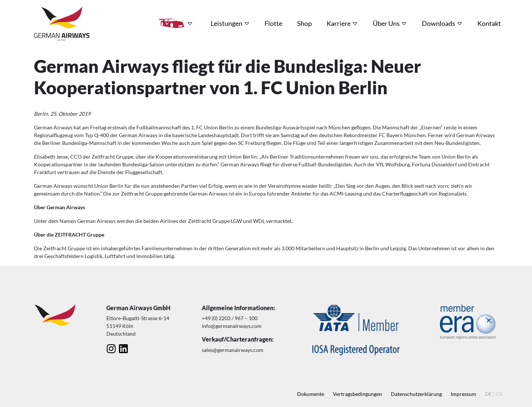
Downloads (439, 23)
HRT (172, 23)
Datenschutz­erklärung (416, 394)
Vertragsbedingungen (357, 394)
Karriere (339, 23)
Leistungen (226, 23)
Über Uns (386, 23)
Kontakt (489, 23)
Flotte (273, 23)
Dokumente (311, 394)
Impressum (463, 394)
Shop (304, 23)
